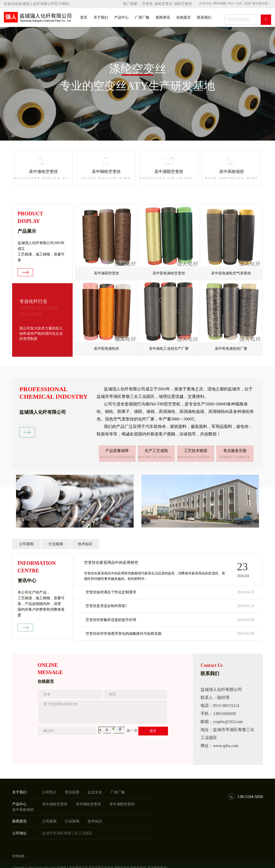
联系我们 (204, 17)
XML (239, 3)
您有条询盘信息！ (258, 3)
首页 (84, 17)
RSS (231, 3)
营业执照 (72, 792)
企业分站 (205, 3)
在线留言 (184, 17)
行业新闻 (56, 544)
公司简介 (49, 792)
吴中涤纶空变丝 (55, 804)
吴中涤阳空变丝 (122, 804)
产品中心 (121, 17)
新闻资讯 (163, 17)
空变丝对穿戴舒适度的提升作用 (111, 620)
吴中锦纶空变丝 (88, 804)
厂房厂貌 (142, 17)
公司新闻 (26, 544)
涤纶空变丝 (163, 4)
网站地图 (220, 3)
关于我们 (101, 17)
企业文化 (95, 792)
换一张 (132, 731)
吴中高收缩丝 (23, 810)
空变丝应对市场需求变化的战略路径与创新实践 (124, 634)
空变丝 (147, 4)
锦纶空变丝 (183, 4)
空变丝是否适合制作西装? (106, 606)
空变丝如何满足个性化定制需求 (111, 592)
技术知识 (85, 544)
